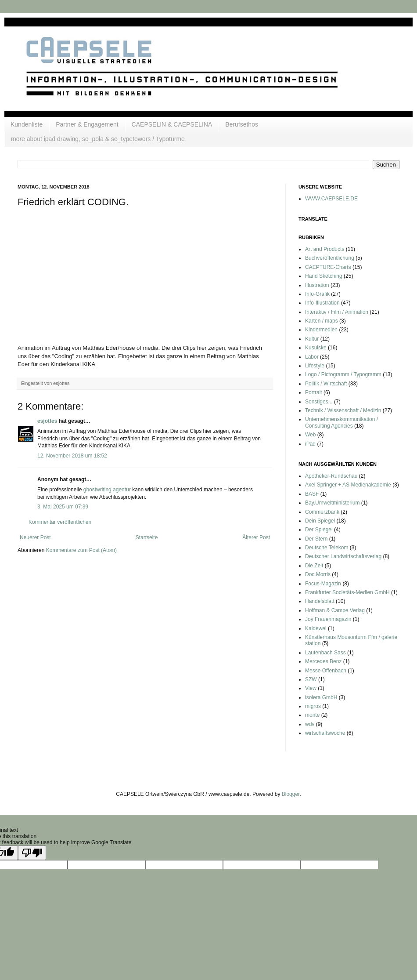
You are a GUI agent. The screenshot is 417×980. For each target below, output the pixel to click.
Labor (312, 357)
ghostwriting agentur (107, 490)
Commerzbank (322, 512)
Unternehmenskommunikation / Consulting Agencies (342, 422)
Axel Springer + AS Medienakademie (348, 485)
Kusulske (316, 348)
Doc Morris (318, 574)
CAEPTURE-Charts (328, 267)
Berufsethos (242, 124)
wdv (310, 724)
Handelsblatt (320, 601)
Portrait (314, 392)
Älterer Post (256, 537)
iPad (310, 444)
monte (312, 715)
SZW (311, 679)
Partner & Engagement (87, 124)
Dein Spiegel (320, 521)
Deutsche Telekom (327, 548)
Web (310, 435)
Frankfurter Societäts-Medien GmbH (347, 592)
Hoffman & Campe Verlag (335, 610)
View (311, 688)
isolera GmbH (321, 697)
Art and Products (325, 249)
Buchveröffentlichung (330, 258)
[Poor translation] (32, 853)
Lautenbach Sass (325, 653)
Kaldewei (316, 628)
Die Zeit (314, 566)
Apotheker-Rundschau (331, 476)
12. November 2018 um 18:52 (72, 456)
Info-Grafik (317, 294)
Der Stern (316, 539)
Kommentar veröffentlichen (60, 522)
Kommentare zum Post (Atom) (81, 550)
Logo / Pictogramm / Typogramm (343, 374)
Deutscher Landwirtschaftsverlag (343, 556)
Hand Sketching (324, 276)
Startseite (147, 537)
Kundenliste (27, 124)
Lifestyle (315, 366)
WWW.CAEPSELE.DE (331, 199)
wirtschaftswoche (325, 733)
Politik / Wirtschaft (326, 384)
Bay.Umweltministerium (332, 503)
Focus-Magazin (323, 584)
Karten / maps (322, 321)
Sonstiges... (319, 402)
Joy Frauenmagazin (328, 619)
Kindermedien (321, 330)
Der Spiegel (319, 530)
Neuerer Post (35, 537)
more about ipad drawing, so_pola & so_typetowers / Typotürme (98, 139)
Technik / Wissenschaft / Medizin (343, 410)
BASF (312, 494)
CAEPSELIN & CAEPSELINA (172, 124)
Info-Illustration (322, 303)
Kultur (312, 339)
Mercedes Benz (323, 661)
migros (313, 706)
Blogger (291, 794)
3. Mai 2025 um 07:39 (63, 507)
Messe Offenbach (326, 671)
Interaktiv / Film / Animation (337, 312)
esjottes (47, 421)
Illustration (317, 285)
